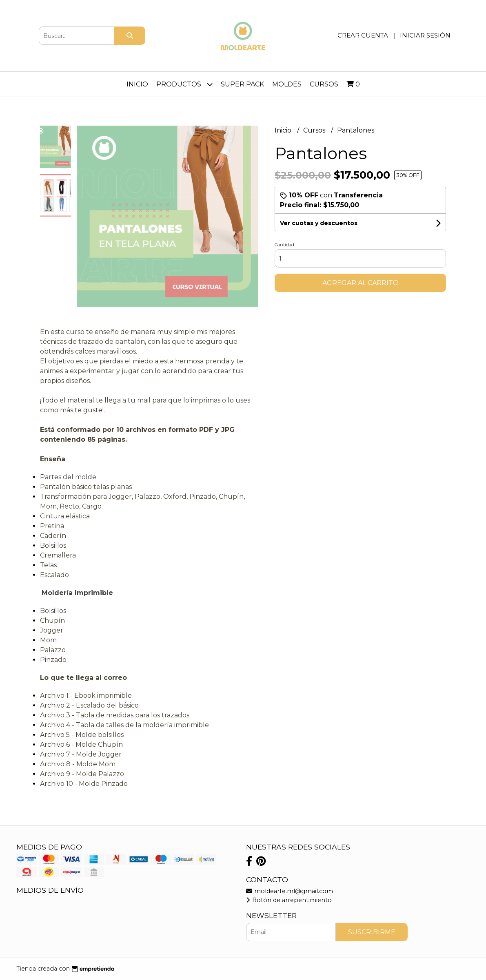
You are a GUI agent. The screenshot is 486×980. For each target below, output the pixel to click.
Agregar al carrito (361, 283)
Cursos (324, 84)
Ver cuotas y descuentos (319, 223)
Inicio (137, 84)
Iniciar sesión (425, 35)
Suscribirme (372, 932)
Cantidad (284, 245)
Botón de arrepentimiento (289, 900)
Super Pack (242, 84)
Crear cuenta (363, 35)
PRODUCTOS (184, 84)
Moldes (287, 84)
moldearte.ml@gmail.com (290, 891)
